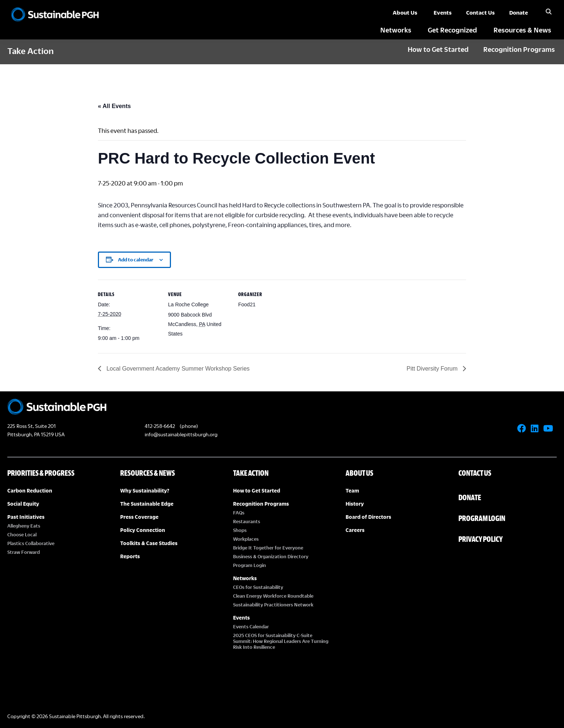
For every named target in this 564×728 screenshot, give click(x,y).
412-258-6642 (160, 426)
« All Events (114, 106)
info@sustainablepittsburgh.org (181, 434)
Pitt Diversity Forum (433, 369)
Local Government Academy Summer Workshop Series (177, 369)
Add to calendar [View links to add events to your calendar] (136, 260)
